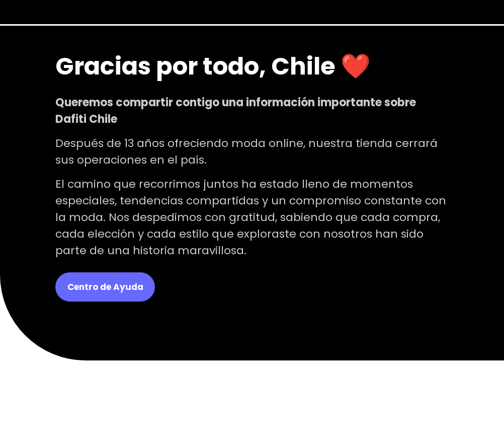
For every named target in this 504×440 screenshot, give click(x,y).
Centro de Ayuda (105, 287)
